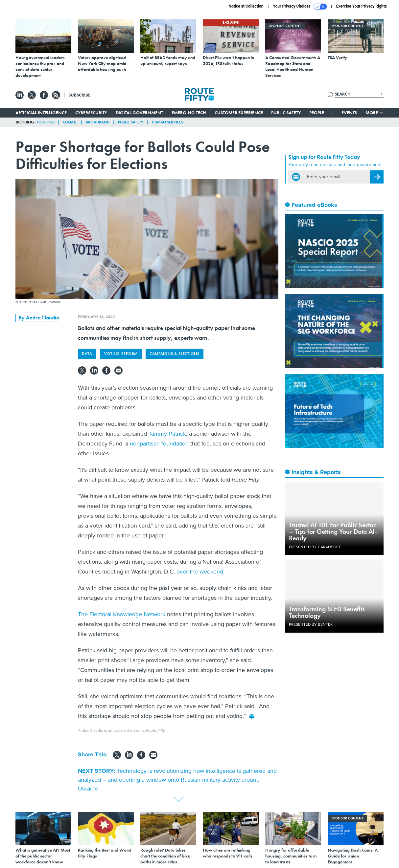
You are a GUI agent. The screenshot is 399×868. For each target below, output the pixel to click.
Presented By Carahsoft (315, 547)
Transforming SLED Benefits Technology (327, 612)
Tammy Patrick (167, 434)
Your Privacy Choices (300, 7)
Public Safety (286, 113)
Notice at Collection (246, 6)
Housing (46, 122)
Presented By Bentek (311, 624)
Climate (70, 122)
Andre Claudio (43, 318)
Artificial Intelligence (41, 113)
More (375, 113)
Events (349, 113)
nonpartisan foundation (159, 444)
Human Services (167, 122)
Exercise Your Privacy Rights (362, 6)
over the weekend (200, 572)
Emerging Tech (189, 113)
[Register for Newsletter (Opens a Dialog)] (377, 177)
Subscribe (79, 95)
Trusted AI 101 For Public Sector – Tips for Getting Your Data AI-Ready (333, 532)
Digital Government (139, 113)
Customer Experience (239, 113)
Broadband (98, 122)
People (317, 113)
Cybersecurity (91, 113)
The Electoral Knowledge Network (122, 614)
